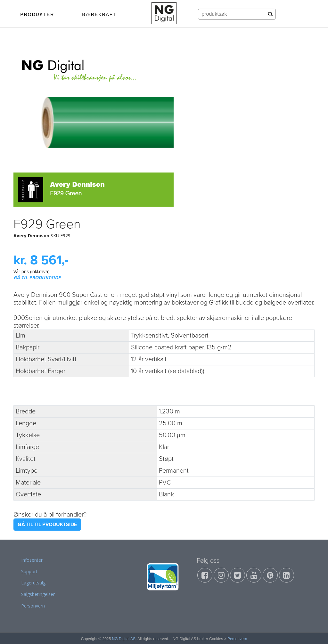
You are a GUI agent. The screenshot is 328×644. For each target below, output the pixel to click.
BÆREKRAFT (99, 14)
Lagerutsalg (33, 583)
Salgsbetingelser (38, 594)
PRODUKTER (37, 14)
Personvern (33, 606)
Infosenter (32, 560)
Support (29, 571)
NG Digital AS (124, 639)
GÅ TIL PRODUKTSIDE (37, 277)
